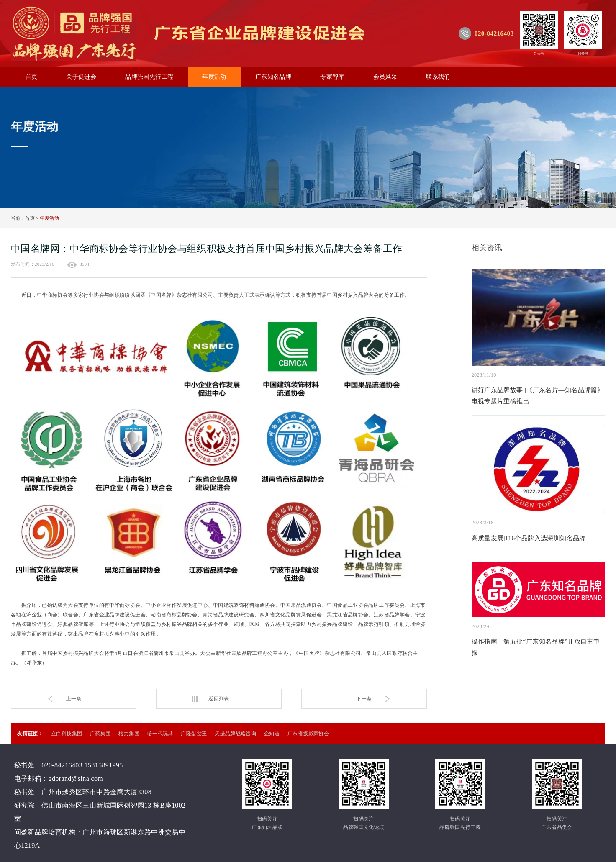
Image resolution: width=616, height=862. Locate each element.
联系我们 (438, 77)
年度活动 (214, 77)
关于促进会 (81, 77)
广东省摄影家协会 (308, 734)
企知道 (272, 734)
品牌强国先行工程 (149, 77)
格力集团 (129, 734)
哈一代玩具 (160, 734)
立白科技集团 (67, 734)
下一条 (364, 699)
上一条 (74, 699)
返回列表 (219, 699)
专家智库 (332, 77)
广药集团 (100, 734)
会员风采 (385, 77)
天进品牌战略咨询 (235, 734)
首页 (32, 77)
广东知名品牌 (273, 77)
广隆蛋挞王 (194, 734)
